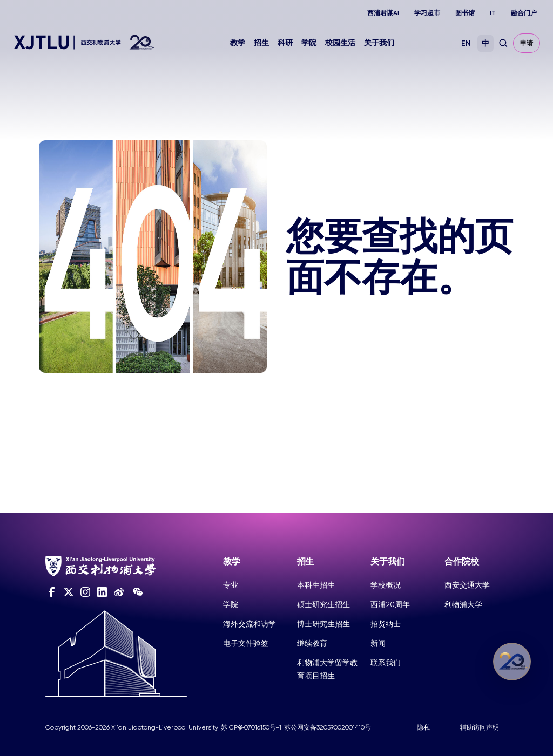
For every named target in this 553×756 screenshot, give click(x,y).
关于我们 (379, 43)
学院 (309, 43)
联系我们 (386, 663)
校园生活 (340, 43)
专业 (231, 585)
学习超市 (427, 13)
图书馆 (465, 13)
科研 (285, 43)
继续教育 (312, 643)
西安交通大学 (467, 585)
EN (466, 43)
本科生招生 (316, 585)
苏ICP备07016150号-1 (251, 727)
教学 (238, 43)
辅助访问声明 (480, 727)
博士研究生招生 (323, 624)
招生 (261, 43)
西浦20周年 (390, 604)
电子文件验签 (246, 643)
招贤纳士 (386, 624)
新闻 (378, 643)
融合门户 (524, 13)
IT (493, 13)
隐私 (423, 727)
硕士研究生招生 (323, 604)
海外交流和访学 (249, 624)
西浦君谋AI (383, 13)
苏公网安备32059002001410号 (328, 727)
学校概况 (386, 585)
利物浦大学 (463, 604)
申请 (527, 43)
